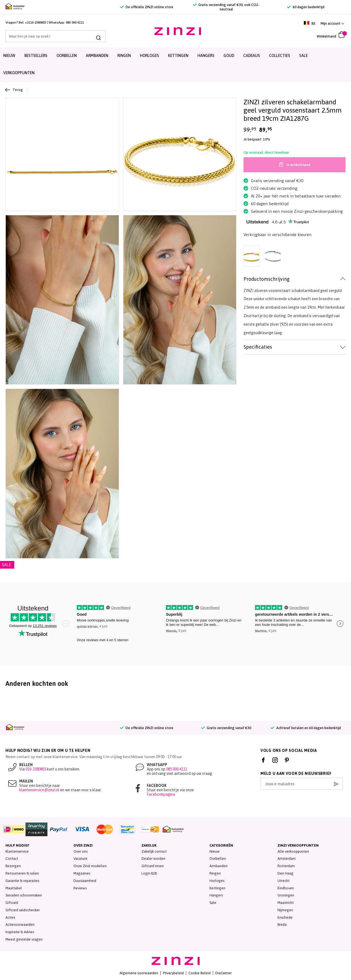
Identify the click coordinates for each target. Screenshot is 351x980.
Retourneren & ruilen (22, 873)
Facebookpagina (161, 794)
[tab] (295, 279)
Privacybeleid (173, 973)
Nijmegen (285, 910)
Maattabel (14, 888)
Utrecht (284, 881)
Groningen (286, 895)
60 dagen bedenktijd (306, 7)
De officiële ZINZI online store (147, 7)
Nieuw (9, 56)
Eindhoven (286, 888)
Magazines (82, 873)
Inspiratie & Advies (20, 932)
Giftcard (12, 903)
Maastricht (286, 903)
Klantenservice (17, 851)
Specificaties (258, 347)
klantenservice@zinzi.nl (39, 790)
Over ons (80, 851)
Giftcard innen (153, 866)
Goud (229, 56)
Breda (282, 925)
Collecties (280, 56)
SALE (303, 56)
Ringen (124, 56)
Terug (14, 90)
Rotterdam (286, 866)
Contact (12, 859)
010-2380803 (36, 769)
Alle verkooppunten (293, 851)
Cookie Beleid (199, 973)
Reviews (80, 888)
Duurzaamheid (85, 881)
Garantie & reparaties (22, 881)
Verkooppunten (19, 73)
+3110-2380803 (36, 22)
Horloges (149, 56)
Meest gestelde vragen (24, 939)
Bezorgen (13, 866)
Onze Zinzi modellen (90, 866)
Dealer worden (153, 859)
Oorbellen (67, 56)
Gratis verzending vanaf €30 (226, 728)
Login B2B (149, 873)
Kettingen (178, 56)
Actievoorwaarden (20, 925)
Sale (213, 903)
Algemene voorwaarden (139, 973)
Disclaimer (223, 973)
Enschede (285, 917)
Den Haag (285, 873)
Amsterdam (287, 859)
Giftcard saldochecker (23, 910)
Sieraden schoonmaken (24, 895)
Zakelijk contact (154, 851)
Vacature (80, 859)
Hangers (206, 56)
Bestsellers (36, 56)
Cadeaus (252, 56)
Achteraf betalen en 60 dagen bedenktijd (306, 728)
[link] (332, 23)
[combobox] (55, 36)
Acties (10, 917)
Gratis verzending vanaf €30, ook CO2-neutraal (226, 7)
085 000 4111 (75, 22)
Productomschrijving (267, 279)
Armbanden (97, 56)
